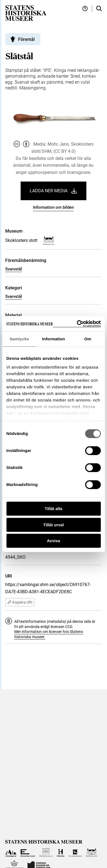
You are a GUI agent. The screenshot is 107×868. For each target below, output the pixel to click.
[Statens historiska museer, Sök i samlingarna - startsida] (26, 13)
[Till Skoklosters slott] (92, 853)
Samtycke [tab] (19, 339)
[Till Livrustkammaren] (75, 853)
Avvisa (54, 541)
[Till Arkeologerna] (11, 853)
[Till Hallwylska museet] (46, 853)
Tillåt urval (53, 525)
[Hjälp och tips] (85, 9)
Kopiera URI (20, 602)
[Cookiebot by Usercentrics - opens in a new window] (77, 324)
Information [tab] (54, 339)
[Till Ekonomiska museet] (28, 853)
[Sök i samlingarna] (99, 9)
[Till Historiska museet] (61, 853)
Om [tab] (88, 339)
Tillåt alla (54, 509)
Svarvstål (14, 269)
